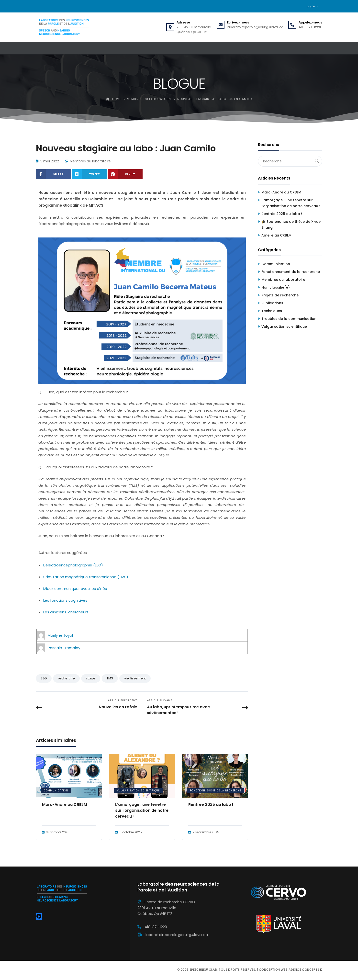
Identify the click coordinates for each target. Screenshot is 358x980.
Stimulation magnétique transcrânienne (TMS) (86, 577)
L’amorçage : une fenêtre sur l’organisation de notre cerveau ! (142, 810)
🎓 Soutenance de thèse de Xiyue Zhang (291, 225)
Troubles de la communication (289, 319)
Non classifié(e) (276, 287)
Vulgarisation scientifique (138, 791)
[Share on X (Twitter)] (90, 174)
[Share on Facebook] (54, 174)
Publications (272, 303)
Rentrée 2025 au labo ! (211, 805)
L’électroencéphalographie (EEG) (73, 565)
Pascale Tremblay (64, 648)
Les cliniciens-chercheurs (66, 612)
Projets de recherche (280, 295)
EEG (44, 678)
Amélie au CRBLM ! (277, 235)
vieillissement (135, 678)
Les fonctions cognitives (65, 600)
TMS (110, 678)
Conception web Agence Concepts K (291, 970)
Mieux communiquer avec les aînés (75, 589)
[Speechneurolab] (64, 27)
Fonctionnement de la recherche (216, 791)
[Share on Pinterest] (125, 174)
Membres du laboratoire (90, 161)
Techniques (272, 311)
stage (91, 678)
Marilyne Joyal (60, 635)
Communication (56, 791)
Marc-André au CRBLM (65, 805)
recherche (66, 678)
